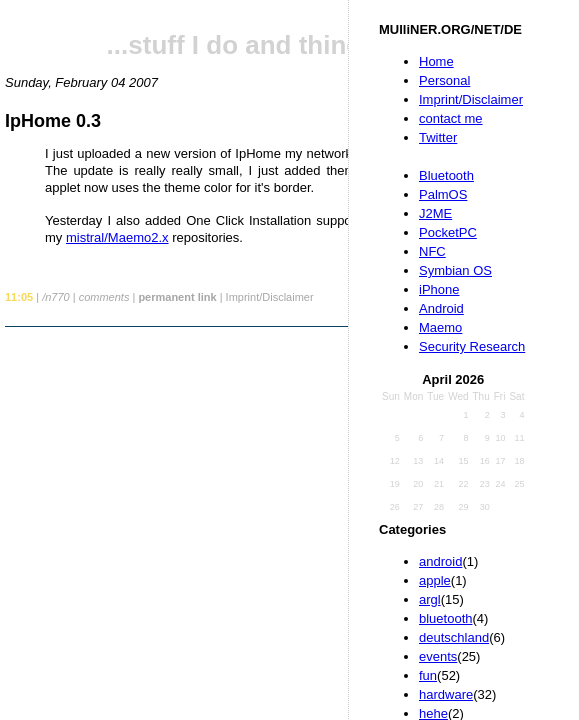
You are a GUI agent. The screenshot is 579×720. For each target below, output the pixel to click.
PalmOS (443, 194)
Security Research (472, 346)
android (440, 561)
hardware (446, 694)
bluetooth (446, 618)
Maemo (440, 327)
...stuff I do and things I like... (285, 45)
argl (430, 599)
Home (436, 61)
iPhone (439, 289)
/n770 (56, 297)
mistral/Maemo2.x (117, 237)
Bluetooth (446, 175)
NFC (432, 251)
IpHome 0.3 (53, 121)
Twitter (438, 137)
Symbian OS (455, 270)
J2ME (435, 213)
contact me (451, 118)
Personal (444, 80)
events (438, 656)
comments (104, 297)
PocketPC (448, 232)
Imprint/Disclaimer (471, 99)
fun (428, 675)
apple (435, 580)
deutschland (454, 637)
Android (441, 308)
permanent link (177, 297)
